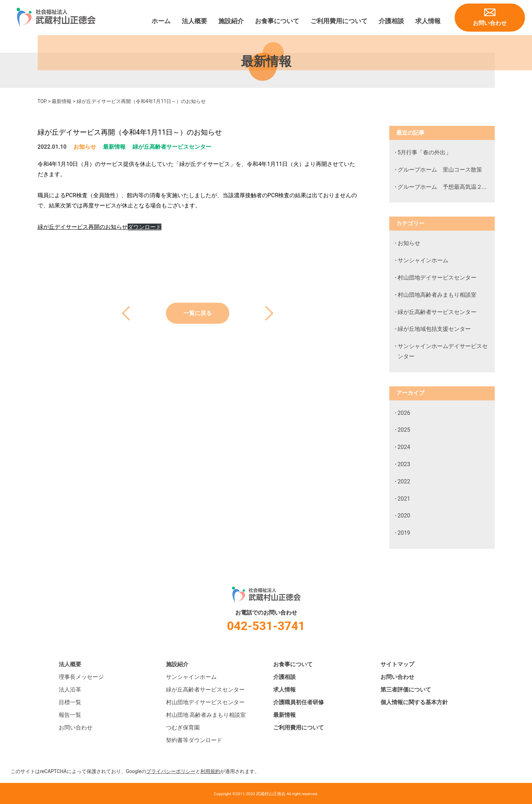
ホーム (161, 21)
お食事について (277, 21)
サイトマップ (397, 664)
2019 (404, 533)
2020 (404, 516)
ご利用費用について (339, 21)
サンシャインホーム (423, 260)
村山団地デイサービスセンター (437, 278)
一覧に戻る (198, 313)
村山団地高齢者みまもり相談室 (437, 295)
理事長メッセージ (81, 677)
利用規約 (210, 771)
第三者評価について (406, 690)
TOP (42, 101)
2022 (404, 481)
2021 (404, 499)
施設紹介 (231, 21)
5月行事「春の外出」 (425, 152)
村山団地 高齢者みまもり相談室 (206, 715)
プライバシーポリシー (171, 771)
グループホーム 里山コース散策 (440, 170)
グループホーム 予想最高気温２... (442, 187)
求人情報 (428, 21)
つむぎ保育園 (183, 728)
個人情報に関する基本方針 (414, 702)
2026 (404, 413)
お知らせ (85, 147)
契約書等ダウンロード (194, 740)
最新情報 (62, 101)
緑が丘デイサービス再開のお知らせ (83, 227)
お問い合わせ (490, 23)
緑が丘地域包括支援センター (434, 329)
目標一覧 (70, 702)
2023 (404, 464)
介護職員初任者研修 (299, 702)
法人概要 (194, 21)
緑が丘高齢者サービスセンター (172, 147)
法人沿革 (70, 690)
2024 (404, 447)
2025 (404, 430)
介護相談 (391, 21)
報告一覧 (70, 715)
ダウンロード (145, 227)
